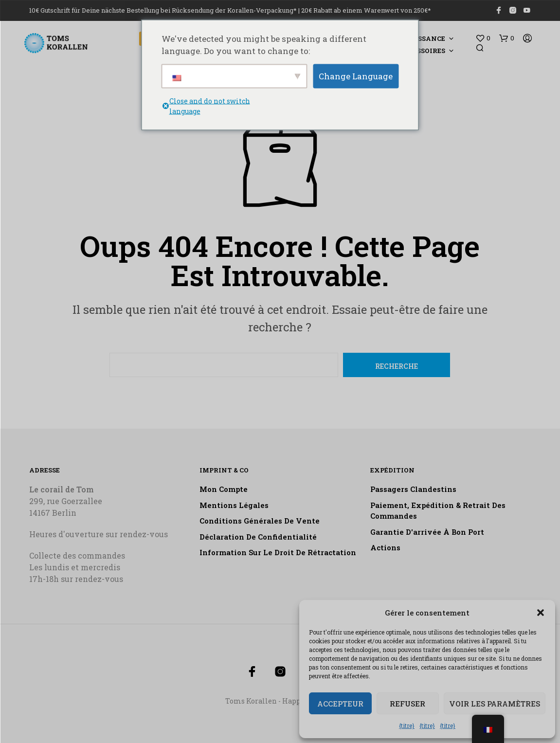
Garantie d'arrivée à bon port (427, 532)
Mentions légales (234, 505)
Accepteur (340, 704)
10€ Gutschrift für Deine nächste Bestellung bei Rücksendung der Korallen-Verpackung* (163, 10)
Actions (385, 547)
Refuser (407, 704)
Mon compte (224, 489)
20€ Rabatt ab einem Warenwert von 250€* (366, 10)
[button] (541, 613)
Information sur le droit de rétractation (278, 552)
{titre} (407, 725)
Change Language (356, 76)
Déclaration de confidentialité (258, 537)
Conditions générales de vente (260, 521)
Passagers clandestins (413, 489)
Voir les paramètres (495, 704)
